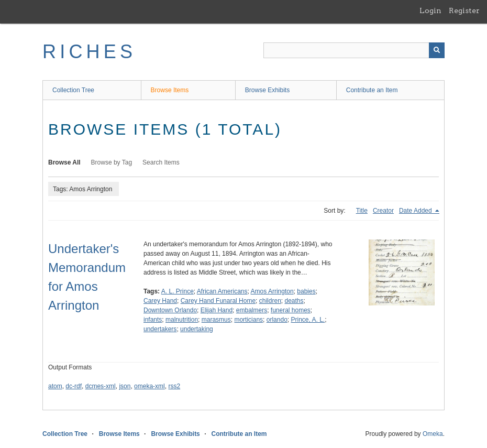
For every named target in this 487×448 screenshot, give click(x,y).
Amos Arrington (272, 291)
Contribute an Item (372, 90)
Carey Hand (160, 301)
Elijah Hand (217, 310)
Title (362, 211)
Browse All (64, 162)
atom (55, 386)
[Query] (354, 50)
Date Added (416, 211)
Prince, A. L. (308, 320)
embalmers (252, 310)
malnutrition (182, 320)
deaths (294, 301)
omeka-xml (150, 386)
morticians (248, 320)
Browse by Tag (112, 162)
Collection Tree (73, 90)
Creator (383, 211)
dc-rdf (74, 386)
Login (430, 10)
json (125, 386)
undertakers (160, 329)
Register (464, 10)
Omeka (433, 434)
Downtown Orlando (170, 310)
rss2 (174, 386)
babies (306, 291)
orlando (277, 320)
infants (153, 320)
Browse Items (170, 90)
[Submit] (437, 50)
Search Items (161, 162)
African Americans (222, 291)
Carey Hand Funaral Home (218, 301)
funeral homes (291, 310)
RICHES (89, 52)
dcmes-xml (101, 386)
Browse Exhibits (267, 90)
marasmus (216, 320)
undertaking (197, 329)
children (270, 301)
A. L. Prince (178, 291)
